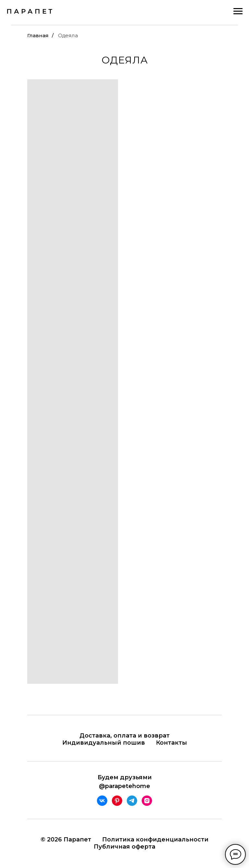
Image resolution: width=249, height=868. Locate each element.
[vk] (102, 801)
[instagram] (147, 801)
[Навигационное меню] (238, 11)
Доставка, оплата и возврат (124, 736)
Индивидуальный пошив (104, 743)
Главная (38, 35)
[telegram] (132, 801)
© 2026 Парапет (66, 840)
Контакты (172, 743)
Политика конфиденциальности (155, 840)
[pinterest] (117, 801)
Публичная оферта (124, 847)
